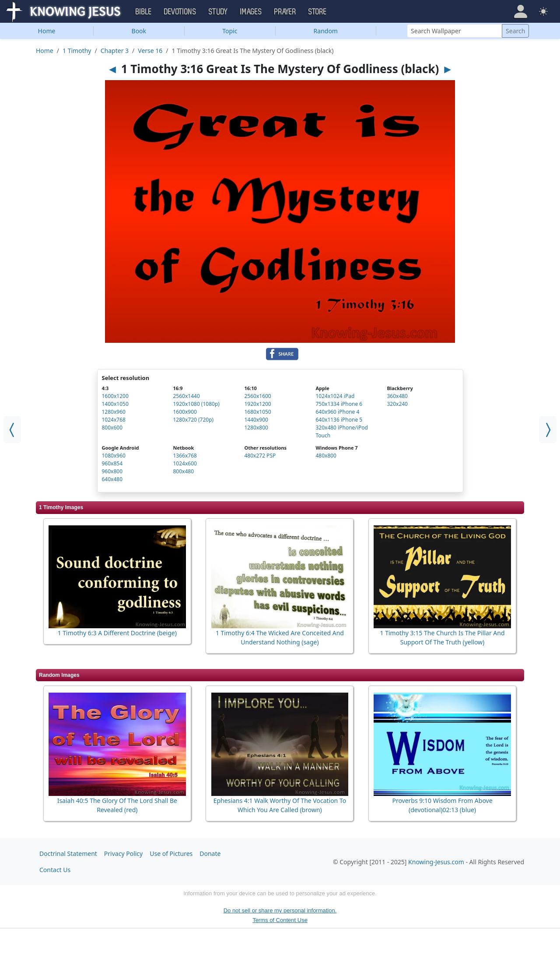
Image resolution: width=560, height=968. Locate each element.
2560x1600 (257, 396)
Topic (230, 31)
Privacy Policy (123, 854)
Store (318, 12)
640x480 (112, 479)
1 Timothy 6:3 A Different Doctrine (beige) (117, 633)
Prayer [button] (285, 12)
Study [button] (218, 12)
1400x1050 (115, 404)
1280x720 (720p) (193, 420)
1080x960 (114, 456)
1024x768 (114, 420)
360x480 (397, 396)
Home (47, 31)
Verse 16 (150, 51)
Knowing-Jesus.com (436, 862)
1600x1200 (115, 396)
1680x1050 (257, 412)
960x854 (112, 463)
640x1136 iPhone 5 (339, 420)
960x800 (112, 471)
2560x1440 (186, 396)
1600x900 (185, 412)
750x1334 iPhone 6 (339, 404)
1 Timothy (77, 51)
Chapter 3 (115, 51)
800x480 (183, 471)
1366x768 (185, 456)
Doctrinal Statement (68, 854)
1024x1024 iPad (335, 396)
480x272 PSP (260, 456)
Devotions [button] (180, 12)
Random (326, 31)
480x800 (326, 456)
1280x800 (256, 428)
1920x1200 (257, 404)
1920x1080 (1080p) (196, 404)
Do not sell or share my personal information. (280, 910)
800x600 (112, 428)
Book (139, 31)
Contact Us (55, 870)
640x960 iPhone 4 (337, 412)
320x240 (397, 404)
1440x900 (256, 420)
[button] (521, 11)
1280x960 (114, 412)
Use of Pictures (171, 854)
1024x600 (185, 463)
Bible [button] (144, 12)
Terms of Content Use (280, 920)
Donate (210, 854)
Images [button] (251, 12)
